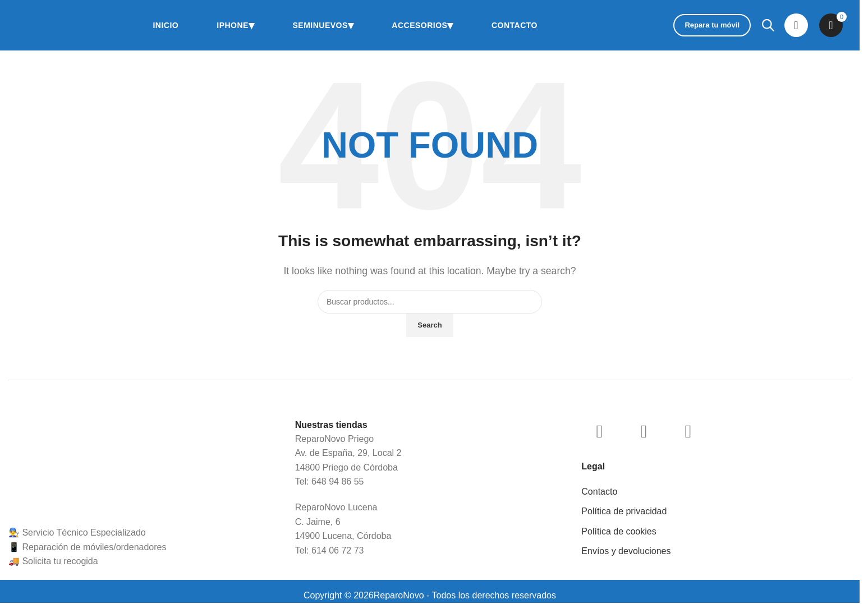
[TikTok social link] (688, 431)
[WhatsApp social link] (644, 431)
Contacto (599, 492)
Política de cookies (619, 531)
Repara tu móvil (712, 25)
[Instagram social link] (599, 431)
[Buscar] (430, 302)
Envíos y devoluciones (626, 551)
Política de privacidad (624, 511)
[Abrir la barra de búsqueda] (768, 25)
